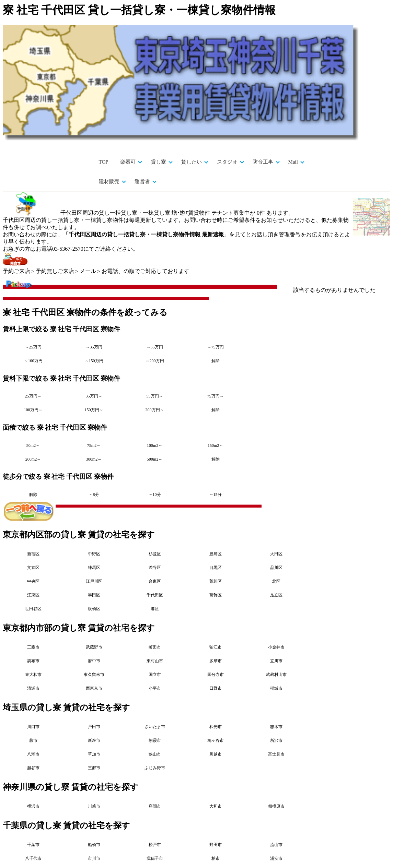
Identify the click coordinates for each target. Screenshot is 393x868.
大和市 (216, 806)
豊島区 (216, 554)
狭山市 (155, 754)
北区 (276, 581)
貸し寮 (158, 162)
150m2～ (215, 445)
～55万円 (155, 347)
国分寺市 (216, 675)
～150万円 (94, 361)
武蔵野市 (94, 647)
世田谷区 (33, 609)
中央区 (33, 581)
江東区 (33, 595)
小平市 (155, 688)
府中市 (94, 661)
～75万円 (216, 347)
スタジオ (227, 162)
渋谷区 (155, 568)
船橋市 (94, 845)
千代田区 (155, 595)
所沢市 (276, 740)
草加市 (94, 754)
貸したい (192, 162)
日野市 (216, 688)
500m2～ (155, 459)
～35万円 (94, 347)
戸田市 (94, 727)
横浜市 (33, 806)
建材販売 (109, 181)
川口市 (33, 727)
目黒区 (216, 568)
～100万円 (33, 361)
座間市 (155, 806)
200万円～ (155, 410)
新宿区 (33, 554)
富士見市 (276, 754)
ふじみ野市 (155, 768)
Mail (293, 162)
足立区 (276, 595)
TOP (104, 162)
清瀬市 (33, 688)
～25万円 (33, 347)
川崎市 (94, 806)
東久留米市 (94, 675)
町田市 (155, 647)
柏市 (216, 858)
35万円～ (94, 396)
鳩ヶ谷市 (216, 740)
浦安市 (276, 858)
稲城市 (276, 688)
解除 (216, 361)
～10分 (155, 495)
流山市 (276, 845)
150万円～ (94, 410)
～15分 (216, 495)
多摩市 (216, 661)
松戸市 (155, 845)
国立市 (155, 675)
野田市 (216, 845)
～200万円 (155, 361)
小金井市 (276, 647)
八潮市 (33, 754)
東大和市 (33, 675)
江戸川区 (94, 581)
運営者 (142, 181)
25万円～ (33, 396)
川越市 (216, 754)
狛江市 (216, 647)
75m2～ (94, 445)
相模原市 (276, 806)
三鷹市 (33, 647)
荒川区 (216, 581)
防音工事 (263, 162)
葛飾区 (216, 595)
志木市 (276, 727)
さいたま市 (155, 727)
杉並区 (155, 554)
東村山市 (155, 661)
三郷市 (94, 768)
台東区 (155, 581)
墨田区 (94, 595)
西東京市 (94, 688)
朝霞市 (155, 740)
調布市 (33, 661)
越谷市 (33, 768)
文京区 (33, 568)
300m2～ (94, 459)
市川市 (94, 858)
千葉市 (33, 845)
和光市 (216, 727)
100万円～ (33, 410)
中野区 (94, 554)
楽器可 (128, 162)
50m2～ (33, 445)
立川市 (276, 661)
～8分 (94, 495)
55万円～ (155, 396)
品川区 (276, 568)
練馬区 (94, 568)
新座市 (94, 740)
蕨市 (33, 740)
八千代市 (33, 858)
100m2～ (155, 445)
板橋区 (94, 609)
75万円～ (216, 396)
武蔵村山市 (276, 675)
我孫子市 (155, 858)
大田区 (276, 554)
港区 (155, 609)
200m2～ (33, 459)
